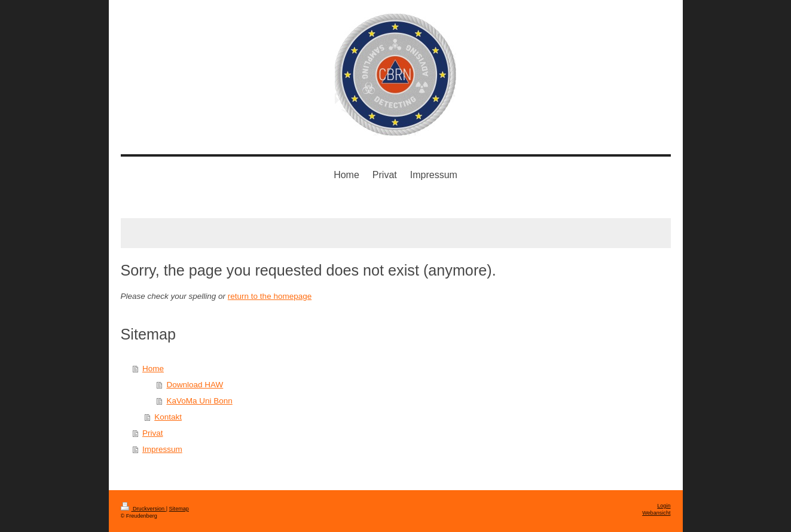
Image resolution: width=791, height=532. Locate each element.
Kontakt (168, 417)
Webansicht (656, 513)
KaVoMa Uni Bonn (199, 401)
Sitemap (179, 509)
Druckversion (143, 509)
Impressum (162, 449)
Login (664, 506)
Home (153, 369)
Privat (153, 433)
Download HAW (195, 385)
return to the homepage (270, 296)
